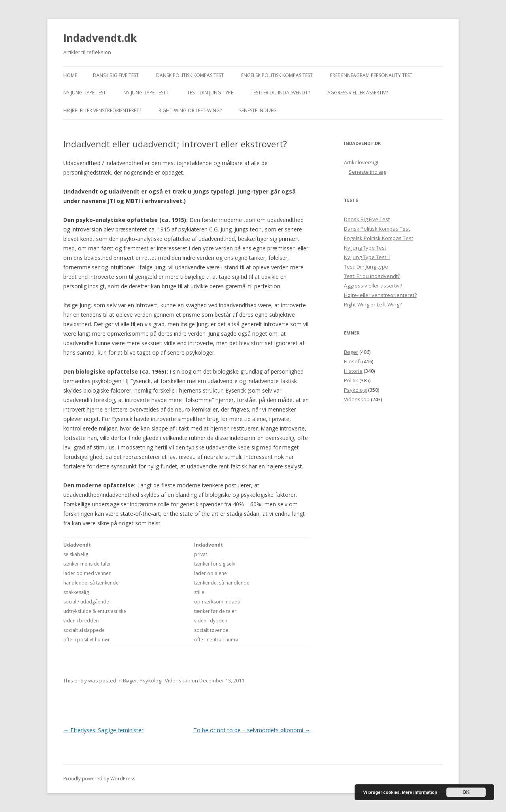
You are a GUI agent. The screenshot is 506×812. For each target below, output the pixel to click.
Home (70, 75)
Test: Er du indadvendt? (280, 93)
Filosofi (352, 361)
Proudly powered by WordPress (99, 779)
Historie (353, 371)
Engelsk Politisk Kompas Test (277, 75)
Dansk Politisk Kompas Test (190, 75)
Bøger (130, 680)
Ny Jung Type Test (85, 93)
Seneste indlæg (258, 110)
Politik (351, 380)
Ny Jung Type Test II (146, 93)
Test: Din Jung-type (210, 93)
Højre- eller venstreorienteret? (102, 110)
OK (466, 792)
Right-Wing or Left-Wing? (190, 110)
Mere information (420, 792)
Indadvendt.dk (100, 38)
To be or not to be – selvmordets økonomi (252, 730)
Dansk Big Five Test (116, 75)
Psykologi (151, 680)
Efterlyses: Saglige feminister (103, 730)
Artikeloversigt (361, 162)
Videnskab (178, 680)
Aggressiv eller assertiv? (358, 93)
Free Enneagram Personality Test (371, 75)
